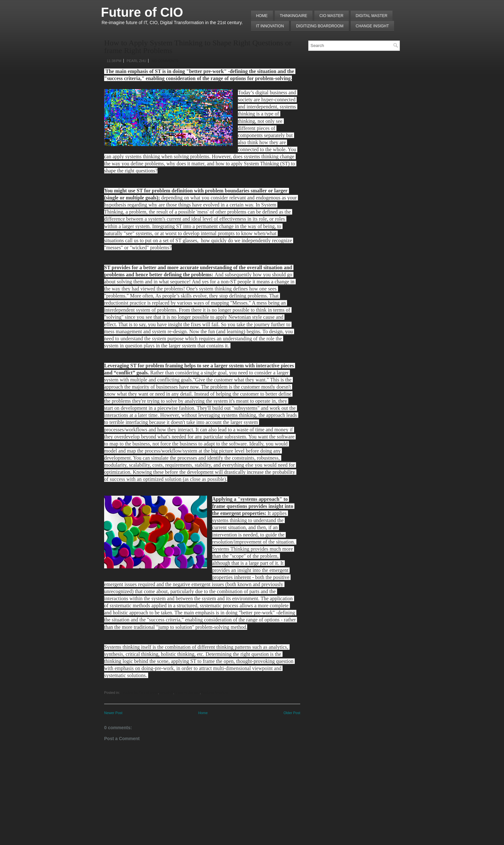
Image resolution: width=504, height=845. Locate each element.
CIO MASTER (332, 16)
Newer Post (113, 713)
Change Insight (372, 26)
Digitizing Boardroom (320, 26)
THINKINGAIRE (294, 16)
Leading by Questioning (139, 693)
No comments (165, 61)
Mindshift (166, 693)
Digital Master (372, 16)
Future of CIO (142, 12)
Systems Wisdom (215, 693)
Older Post (292, 713)
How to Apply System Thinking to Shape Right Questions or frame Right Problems (198, 47)
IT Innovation (270, 26)
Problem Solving (187, 693)
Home (262, 16)
